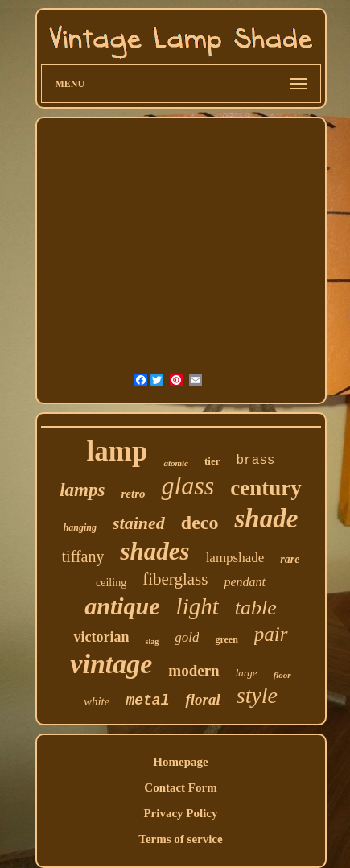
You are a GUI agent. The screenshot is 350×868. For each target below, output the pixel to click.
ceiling (111, 583)
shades (154, 551)
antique (122, 606)
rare (290, 559)
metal (147, 701)
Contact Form (180, 787)
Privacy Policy (180, 813)
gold (187, 637)
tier (212, 461)
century (266, 488)
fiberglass (175, 579)
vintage (111, 664)
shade (266, 519)
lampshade (235, 558)
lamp (117, 451)
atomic (176, 463)
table (256, 608)
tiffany (83, 556)
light (198, 606)
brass (255, 461)
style (257, 695)
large (247, 673)
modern (194, 670)
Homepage (180, 762)
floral (202, 699)
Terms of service (180, 839)
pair (271, 634)
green (226, 639)
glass (187, 486)
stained (139, 523)
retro (133, 494)
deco (200, 523)
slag (152, 641)
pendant (245, 582)
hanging (80, 527)
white (97, 701)
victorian (101, 637)
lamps (82, 490)
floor (282, 675)
